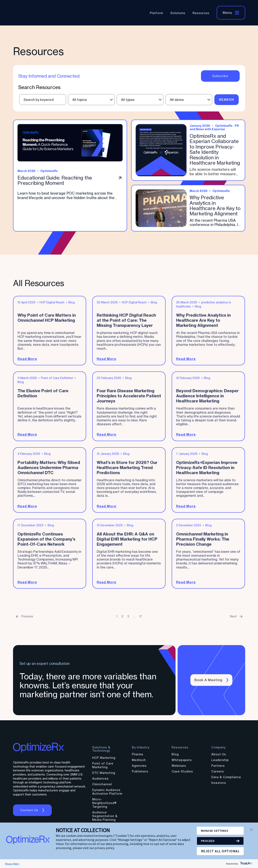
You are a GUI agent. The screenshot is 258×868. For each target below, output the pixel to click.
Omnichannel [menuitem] (102, 786)
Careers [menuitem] (218, 773)
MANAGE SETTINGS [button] (217, 831)
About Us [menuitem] (219, 756)
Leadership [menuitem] (220, 762)
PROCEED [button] (209, 841)
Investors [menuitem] (219, 785)
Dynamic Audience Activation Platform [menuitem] (107, 794)
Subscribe (220, 76)
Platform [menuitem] (156, 13)
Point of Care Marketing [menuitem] (103, 767)
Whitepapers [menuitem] (182, 762)
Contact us (30, 812)
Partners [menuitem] (218, 768)
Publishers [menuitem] (140, 773)
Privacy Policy (12, 864)
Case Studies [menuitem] (182, 773)
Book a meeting (209, 682)
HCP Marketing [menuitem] (104, 760)
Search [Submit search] (227, 100)
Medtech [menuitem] (139, 762)
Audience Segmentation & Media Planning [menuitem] (105, 818)
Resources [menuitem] (201, 13)
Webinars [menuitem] (179, 768)
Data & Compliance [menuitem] (226, 779)
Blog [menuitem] (175, 756)
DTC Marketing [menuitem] (104, 775)
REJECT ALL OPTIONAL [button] (220, 851)
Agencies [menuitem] (139, 768)
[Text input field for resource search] (43, 100)
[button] (251, 830)
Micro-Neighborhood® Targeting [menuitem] (104, 805)
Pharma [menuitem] (138, 756)
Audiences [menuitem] (100, 780)
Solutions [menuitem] (178, 13)
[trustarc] (246, 864)
